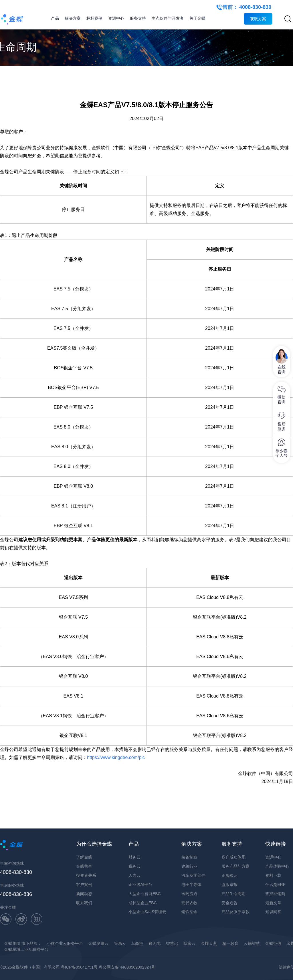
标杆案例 (94, 18)
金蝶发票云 (98, 943)
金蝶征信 (273, 943)
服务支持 (138, 18)
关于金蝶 (197, 18)
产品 (55, 18)
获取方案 (258, 19)
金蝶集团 (12, 943)
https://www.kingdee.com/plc (116, 757)
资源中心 (116, 18)
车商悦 (137, 943)
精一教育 (230, 943)
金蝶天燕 (209, 943)
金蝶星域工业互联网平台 (26, 949)
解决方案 (73, 18)
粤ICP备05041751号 (79, 967)
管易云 (120, 943)
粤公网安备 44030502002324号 (127, 967)
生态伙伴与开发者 (168, 18)
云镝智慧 (252, 943)
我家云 (189, 943)
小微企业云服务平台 (65, 943)
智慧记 (172, 943)
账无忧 (155, 943)
